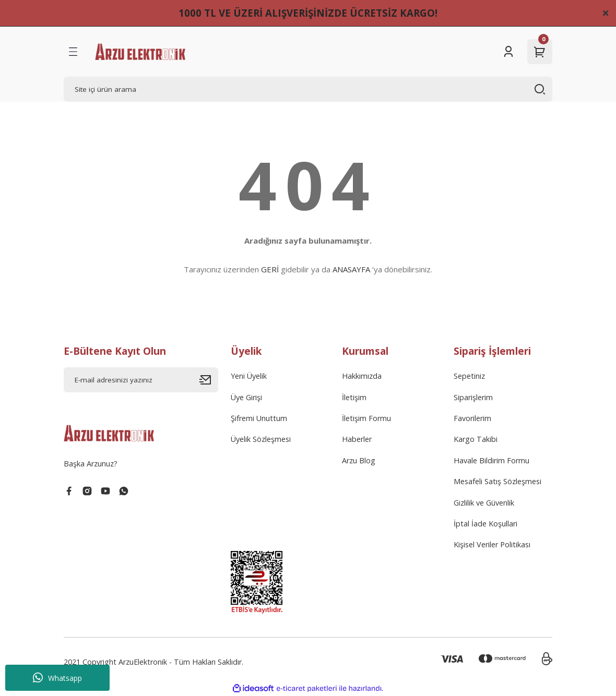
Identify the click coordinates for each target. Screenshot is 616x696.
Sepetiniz (469, 376)
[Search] (308, 89)
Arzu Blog (359, 460)
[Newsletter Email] (141, 380)
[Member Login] (508, 52)
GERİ (270, 269)
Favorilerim (472, 418)
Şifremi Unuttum (259, 418)
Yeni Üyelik (249, 376)
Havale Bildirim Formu (491, 460)
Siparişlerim (473, 397)
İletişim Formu (366, 418)
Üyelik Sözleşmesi (261, 439)
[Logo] (140, 52)
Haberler (357, 439)
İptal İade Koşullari (485, 524)
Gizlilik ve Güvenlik (484, 503)
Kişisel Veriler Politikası (492, 544)
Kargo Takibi (476, 439)
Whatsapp (57, 678)
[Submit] (209, 380)
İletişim (354, 397)
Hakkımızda (362, 376)
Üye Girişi (246, 397)
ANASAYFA (351, 269)
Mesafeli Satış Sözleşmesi (497, 481)
